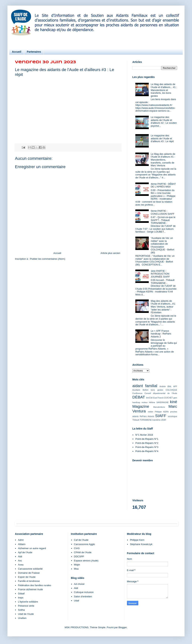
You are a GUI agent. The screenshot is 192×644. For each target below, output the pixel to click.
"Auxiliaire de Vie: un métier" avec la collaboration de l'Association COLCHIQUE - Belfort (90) (162, 245)
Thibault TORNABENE (142, 420)
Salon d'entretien (83, 596)
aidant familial (145, 386)
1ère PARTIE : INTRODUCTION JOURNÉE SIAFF (160, 274)
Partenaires (34, 52)
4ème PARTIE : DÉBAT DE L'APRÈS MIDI (163, 185)
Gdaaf (21, 593)
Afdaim (22, 544)
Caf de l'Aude (81, 540)
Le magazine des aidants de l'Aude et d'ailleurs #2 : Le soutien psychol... (164, 121)
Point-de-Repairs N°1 (147, 439)
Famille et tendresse (29, 581)
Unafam (22, 618)
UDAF (163, 420)
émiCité (149, 398)
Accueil (17, 52)
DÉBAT (139, 397)
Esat (155, 398)
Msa (76, 569)
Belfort (145, 390)
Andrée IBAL (165, 386)
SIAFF (161, 416)
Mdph (77, 565)
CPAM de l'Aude (83, 552)
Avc (20, 561)
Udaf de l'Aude (26, 614)
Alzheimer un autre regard (32, 548)
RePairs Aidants (147, 416)
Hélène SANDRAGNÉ (159, 402)
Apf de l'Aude (25, 552)
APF (175, 386)
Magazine (141, 406)
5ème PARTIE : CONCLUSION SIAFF (162, 212)
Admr (21, 540)
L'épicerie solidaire (28, 602)
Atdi (20, 556)
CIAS (77, 548)
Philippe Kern (137, 540)
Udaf (77, 601)
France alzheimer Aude (30, 589)
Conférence (137, 393)
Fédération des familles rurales (34, 585)
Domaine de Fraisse (29, 573)
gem (175, 398)
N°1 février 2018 (144, 435)
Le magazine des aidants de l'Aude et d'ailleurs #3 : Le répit (162, 138)
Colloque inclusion (84, 592)
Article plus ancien (111, 253)
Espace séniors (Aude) (86, 561)
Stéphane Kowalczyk (141, 544)
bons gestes (157, 390)
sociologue (172, 416)
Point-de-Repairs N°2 (147, 443)
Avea (21, 565)
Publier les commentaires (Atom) (48, 259)
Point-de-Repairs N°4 (147, 451)
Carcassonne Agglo (85, 544)
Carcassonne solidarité (30, 569)
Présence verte (26, 606)
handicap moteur (140, 402)
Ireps (21, 598)
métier (151, 412)
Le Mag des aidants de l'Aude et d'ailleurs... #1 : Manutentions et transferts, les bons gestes (164, 90)
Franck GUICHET (165, 398)
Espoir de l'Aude (27, 577)
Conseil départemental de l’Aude (161, 393)
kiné (174, 402)
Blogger (123, 627)
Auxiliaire (136, 390)
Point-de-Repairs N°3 (147, 447)
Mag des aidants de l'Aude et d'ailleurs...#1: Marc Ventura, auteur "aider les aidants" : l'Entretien (163, 307)
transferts (156, 420)
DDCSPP (79, 556)
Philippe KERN (162, 412)
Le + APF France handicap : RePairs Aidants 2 (161, 334)
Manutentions (159, 407)
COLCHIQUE (171, 390)
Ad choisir (79, 584)
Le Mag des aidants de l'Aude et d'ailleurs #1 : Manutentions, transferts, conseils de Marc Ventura (163, 160)
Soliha (21, 610)
